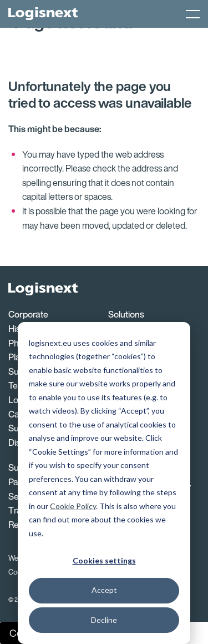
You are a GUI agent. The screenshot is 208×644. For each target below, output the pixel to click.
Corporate (28, 314)
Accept (104, 590)
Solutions (126, 314)
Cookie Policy (73, 506)
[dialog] (104, 483)
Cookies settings (104, 560)
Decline (104, 620)
